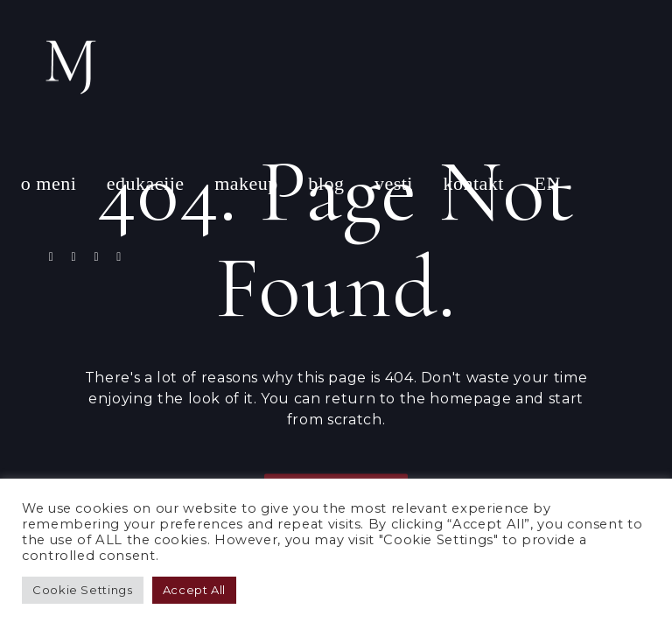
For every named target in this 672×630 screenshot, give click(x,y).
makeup (246, 183)
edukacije (146, 183)
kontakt (473, 183)
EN (547, 183)
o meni (49, 183)
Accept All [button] (194, 590)
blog (326, 183)
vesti (394, 183)
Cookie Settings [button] (83, 590)
